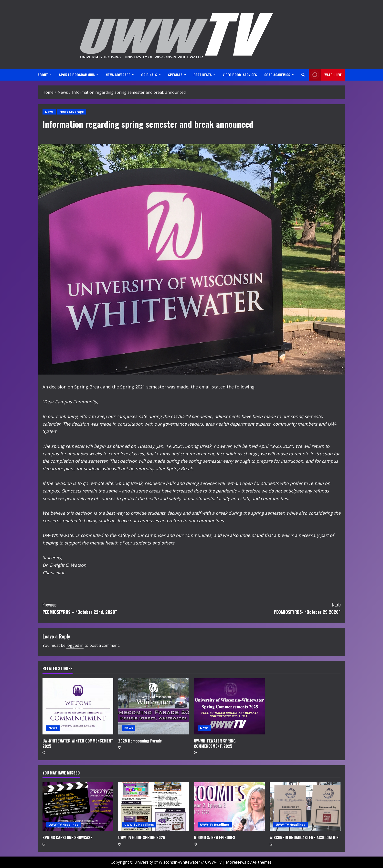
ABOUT (43, 75)
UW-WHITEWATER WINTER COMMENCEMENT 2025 (78, 743)
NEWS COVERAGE (118, 75)
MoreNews (236, 862)
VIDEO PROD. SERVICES (240, 75)
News (49, 112)
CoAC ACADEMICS (277, 75)
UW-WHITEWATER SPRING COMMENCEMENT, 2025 (215, 743)
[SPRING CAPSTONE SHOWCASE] (78, 807)
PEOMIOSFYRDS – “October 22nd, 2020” (117, 608)
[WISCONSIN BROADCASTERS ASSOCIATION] (305, 807)
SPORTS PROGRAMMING (77, 75)
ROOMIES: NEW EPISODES (215, 837)
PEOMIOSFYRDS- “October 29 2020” (266, 608)
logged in (75, 645)
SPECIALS (175, 75)
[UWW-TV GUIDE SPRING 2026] (154, 807)
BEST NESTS (203, 75)
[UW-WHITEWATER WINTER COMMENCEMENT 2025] (78, 706)
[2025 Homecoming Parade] (154, 706)
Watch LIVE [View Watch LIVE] (325, 75)
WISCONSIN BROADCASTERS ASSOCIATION (304, 837)
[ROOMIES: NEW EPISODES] (229, 807)
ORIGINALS (149, 75)
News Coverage (72, 112)
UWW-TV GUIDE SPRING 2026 (142, 837)
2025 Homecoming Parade (140, 741)
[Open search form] (303, 75)
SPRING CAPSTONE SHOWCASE (67, 837)
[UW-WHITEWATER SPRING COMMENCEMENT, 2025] (229, 706)
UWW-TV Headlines (63, 825)
